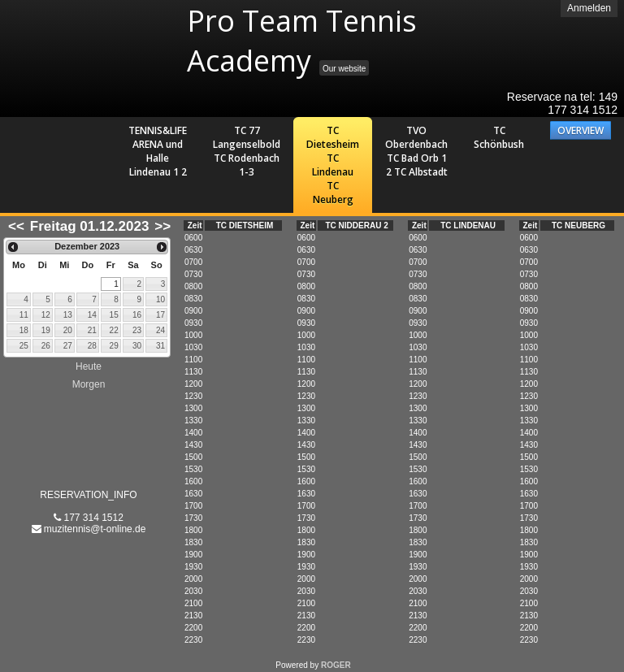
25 (24, 346)
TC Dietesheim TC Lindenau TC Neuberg (333, 165)
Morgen (89, 384)
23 (137, 330)
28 (92, 346)
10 (160, 299)
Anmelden (589, 8)
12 (46, 315)
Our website (344, 69)
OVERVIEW (581, 130)
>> (162, 226)
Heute (89, 366)
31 (160, 346)
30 (137, 346)
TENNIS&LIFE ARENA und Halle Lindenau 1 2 (158, 151)
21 (92, 330)
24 (160, 330)
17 (160, 315)
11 (24, 315)
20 (68, 330)
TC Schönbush (499, 137)
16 (137, 315)
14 (92, 315)
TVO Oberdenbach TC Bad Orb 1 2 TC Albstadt (416, 151)
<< (16, 226)
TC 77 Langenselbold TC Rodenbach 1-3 (247, 151)
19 (46, 330)
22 (114, 330)
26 (46, 346)
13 (68, 315)
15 (114, 315)
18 (24, 330)
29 (114, 346)
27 (68, 346)
